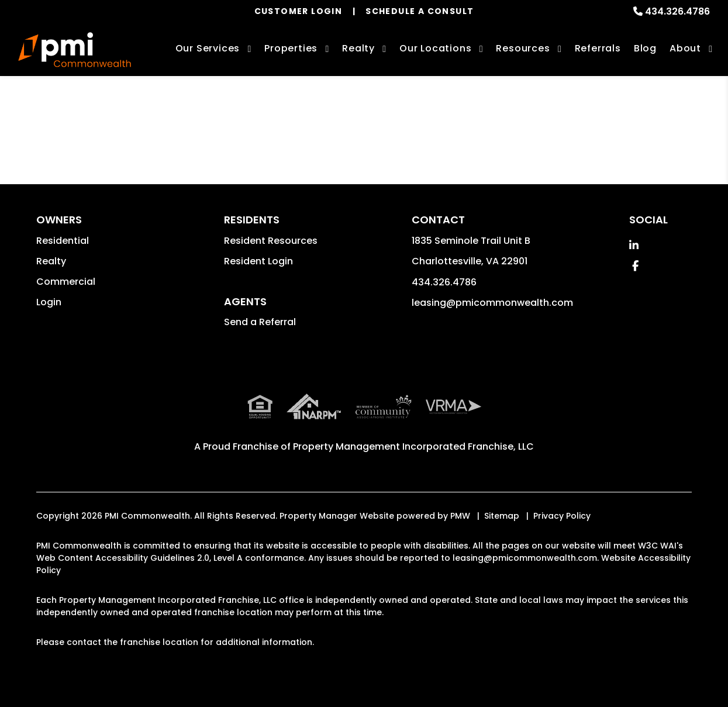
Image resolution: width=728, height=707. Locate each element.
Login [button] (49, 302)
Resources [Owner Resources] (523, 48)
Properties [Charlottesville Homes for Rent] (291, 48)
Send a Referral (260, 322)
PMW (460, 516)
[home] (75, 50)
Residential (63, 241)
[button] (634, 245)
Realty (51, 261)
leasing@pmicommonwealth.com (492, 303)
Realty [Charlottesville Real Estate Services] (358, 48)
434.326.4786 (677, 11)
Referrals (598, 48)
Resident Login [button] (258, 261)
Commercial (66, 282)
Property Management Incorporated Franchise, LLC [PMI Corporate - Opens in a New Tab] (413, 446)
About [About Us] (685, 48)
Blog (645, 48)
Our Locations (435, 48)
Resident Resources (271, 241)
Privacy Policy (562, 516)
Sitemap (502, 516)
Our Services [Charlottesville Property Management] (208, 48)
